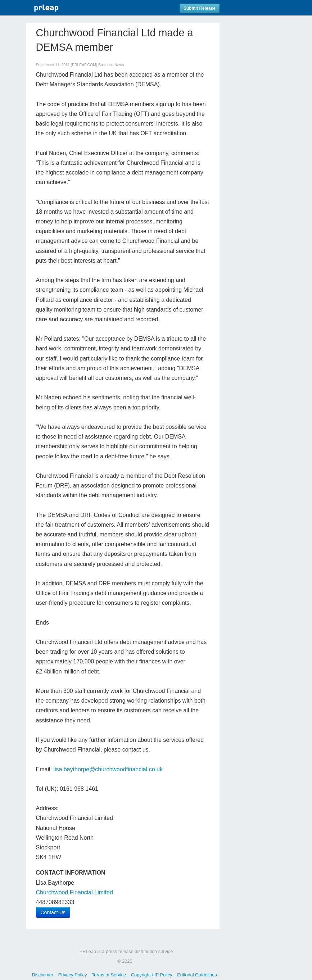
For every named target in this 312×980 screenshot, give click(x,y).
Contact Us (53, 912)
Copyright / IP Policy (152, 975)
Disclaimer (42, 975)
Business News (111, 65)
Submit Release (200, 8)
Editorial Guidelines (197, 975)
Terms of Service (109, 975)
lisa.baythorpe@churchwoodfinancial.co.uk (108, 769)
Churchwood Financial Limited (74, 892)
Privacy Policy (73, 975)
